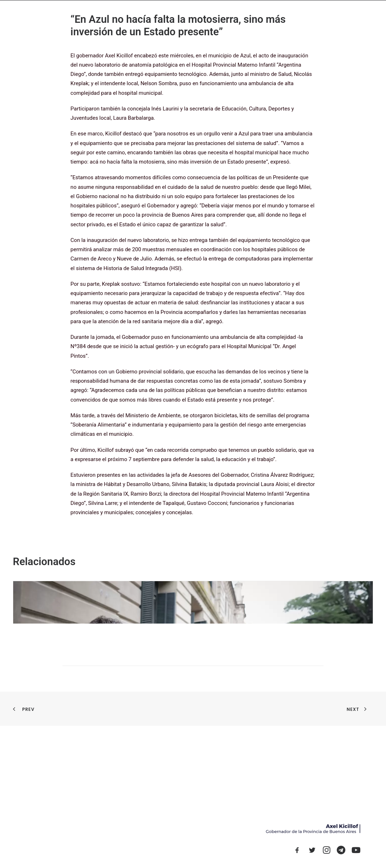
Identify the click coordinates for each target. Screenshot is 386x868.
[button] (297, 852)
